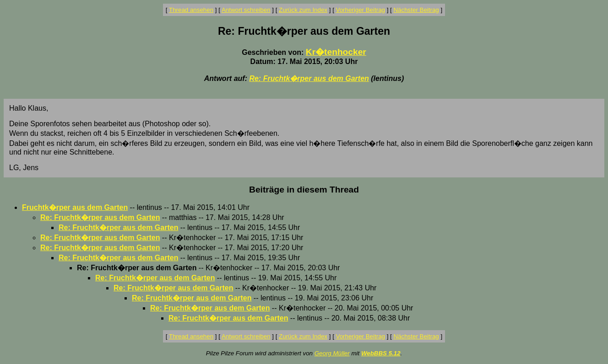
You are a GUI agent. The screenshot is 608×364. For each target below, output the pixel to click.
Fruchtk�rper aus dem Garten (75, 207)
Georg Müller (332, 353)
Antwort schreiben (246, 10)
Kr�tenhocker (336, 52)
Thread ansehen (191, 10)
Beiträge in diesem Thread (304, 190)
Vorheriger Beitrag (361, 10)
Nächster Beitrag (416, 10)
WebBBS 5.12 (381, 353)
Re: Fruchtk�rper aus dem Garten (309, 78)
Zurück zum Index (303, 10)
